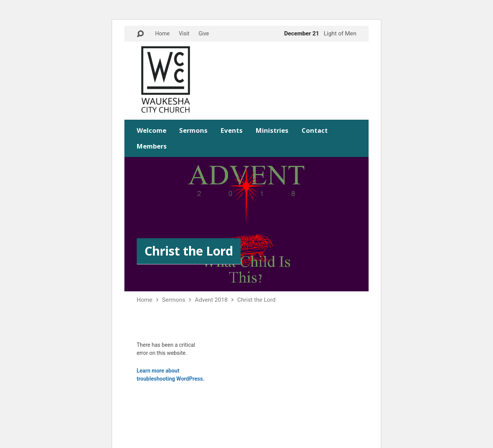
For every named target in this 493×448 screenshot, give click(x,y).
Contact (315, 131)
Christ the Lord (189, 251)
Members (152, 146)
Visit (184, 33)
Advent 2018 (211, 300)
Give (204, 33)
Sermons (193, 131)
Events (232, 131)
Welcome (152, 131)
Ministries (272, 131)
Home (163, 33)
